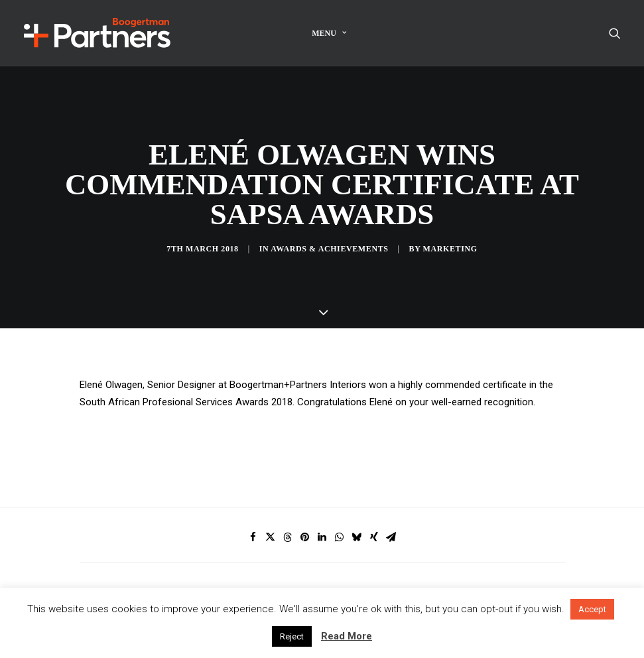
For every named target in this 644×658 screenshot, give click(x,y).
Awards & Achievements (329, 236)
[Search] (615, 33)
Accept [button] (592, 609)
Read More (347, 636)
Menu (329, 33)
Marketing (450, 236)
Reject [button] (292, 636)
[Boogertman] (97, 33)
